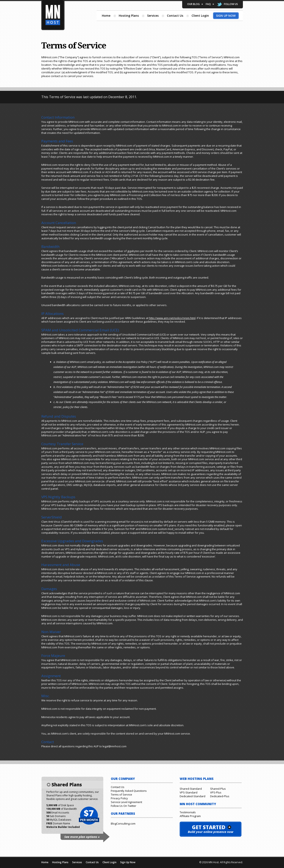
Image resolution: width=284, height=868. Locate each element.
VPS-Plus (216, 792)
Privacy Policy (119, 798)
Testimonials (188, 812)
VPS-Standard (189, 792)
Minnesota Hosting (53, 15)
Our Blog (193, 4)
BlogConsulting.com (123, 824)
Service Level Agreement (126, 802)
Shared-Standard (191, 789)
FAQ (208, 4)
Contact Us (175, 16)
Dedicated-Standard (192, 796)
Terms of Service (121, 795)
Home (106, 16)
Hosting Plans (129, 16)
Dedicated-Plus (220, 796)
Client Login (200, 16)
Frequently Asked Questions (129, 791)
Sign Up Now (226, 16)
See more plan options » (82, 837)
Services (153, 16)
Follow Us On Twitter (124, 806)
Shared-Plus (218, 789)
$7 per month (89, 816)
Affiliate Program (190, 816)
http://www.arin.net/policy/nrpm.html (172, 318)
